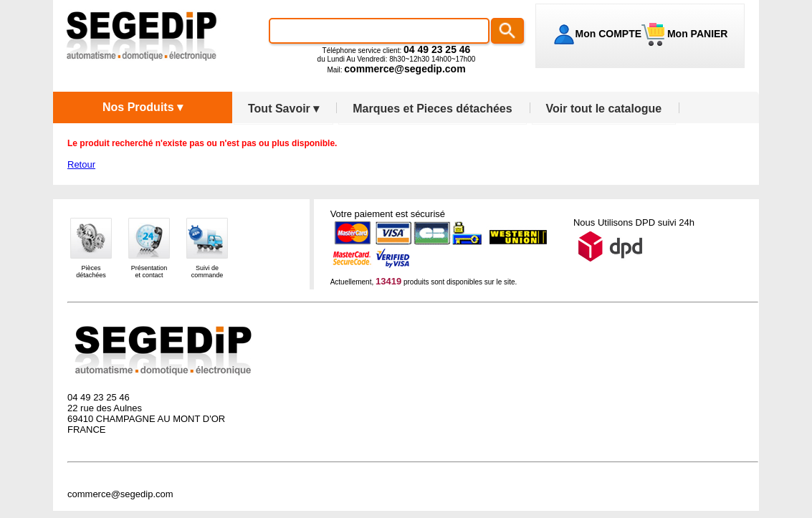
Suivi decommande (207, 272)
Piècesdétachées (91, 272)
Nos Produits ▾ (143, 107)
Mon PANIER (696, 34)
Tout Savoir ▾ (283, 109)
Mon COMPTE (609, 34)
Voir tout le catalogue (604, 109)
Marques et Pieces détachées (432, 109)
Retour (81, 164)
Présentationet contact (149, 272)
